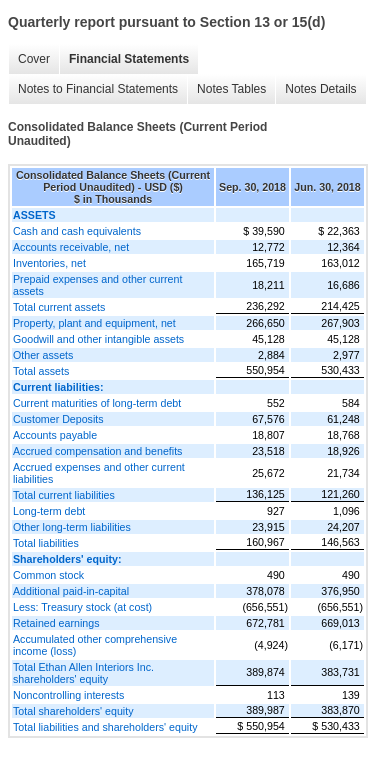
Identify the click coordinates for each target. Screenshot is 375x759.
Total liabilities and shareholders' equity (105, 727)
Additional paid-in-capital (71, 591)
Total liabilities (46, 543)
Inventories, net (49, 263)
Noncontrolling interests (68, 695)
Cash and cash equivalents (77, 231)
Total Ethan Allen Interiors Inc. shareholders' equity (83, 673)
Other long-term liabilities (72, 527)
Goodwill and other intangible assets (98, 339)
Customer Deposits (58, 419)
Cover (34, 59)
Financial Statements (129, 59)
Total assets (41, 371)
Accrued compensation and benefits (97, 451)
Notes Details (320, 89)
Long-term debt (49, 511)
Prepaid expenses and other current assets (97, 285)
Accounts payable (55, 435)
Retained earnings (56, 623)
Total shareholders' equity (73, 711)
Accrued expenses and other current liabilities (99, 473)
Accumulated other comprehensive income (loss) (95, 645)
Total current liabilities (64, 495)
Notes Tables (231, 89)
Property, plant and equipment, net (94, 323)
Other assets (43, 355)
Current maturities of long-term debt (97, 403)
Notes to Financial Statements (98, 89)
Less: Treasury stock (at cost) (82, 607)
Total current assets (59, 307)
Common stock (48, 575)
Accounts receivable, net (71, 247)
